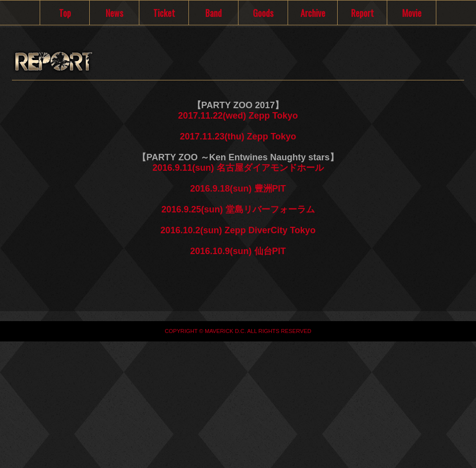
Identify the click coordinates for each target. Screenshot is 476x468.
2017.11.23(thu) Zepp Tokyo (238, 136)
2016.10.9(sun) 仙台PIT (238, 251)
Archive (313, 13)
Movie (412, 13)
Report (362, 13)
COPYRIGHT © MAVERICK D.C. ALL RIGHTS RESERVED (238, 331)
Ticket (164, 13)
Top (65, 13)
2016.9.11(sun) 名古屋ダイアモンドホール (238, 168)
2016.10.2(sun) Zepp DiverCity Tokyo (238, 230)
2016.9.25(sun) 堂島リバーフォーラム (238, 209)
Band (213, 13)
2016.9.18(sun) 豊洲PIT (238, 189)
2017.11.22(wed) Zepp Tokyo (238, 116)
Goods (263, 13)
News (114, 13)
